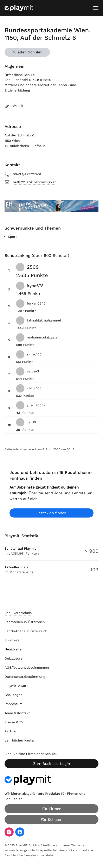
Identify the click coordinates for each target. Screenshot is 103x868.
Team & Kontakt (17, 713)
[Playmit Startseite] (19, 8)
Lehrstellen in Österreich (25, 622)
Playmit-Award (17, 686)
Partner (11, 731)
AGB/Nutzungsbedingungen (27, 668)
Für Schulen (51, 819)
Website (15, 106)
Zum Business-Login (52, 764)
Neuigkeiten (14, 649)
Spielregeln (14, 640)
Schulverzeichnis (18, 613)
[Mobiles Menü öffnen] (96, 8)
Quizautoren (15, 658)
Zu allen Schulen (27, 52)
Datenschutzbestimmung (25, 677)
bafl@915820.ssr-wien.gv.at (30, 182)
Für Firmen (51, 809)
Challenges (13, 695)
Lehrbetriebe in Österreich (26, 631)
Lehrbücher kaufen (20, 740)
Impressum (14, 704)
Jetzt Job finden (51, 513)
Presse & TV (14, 722)
